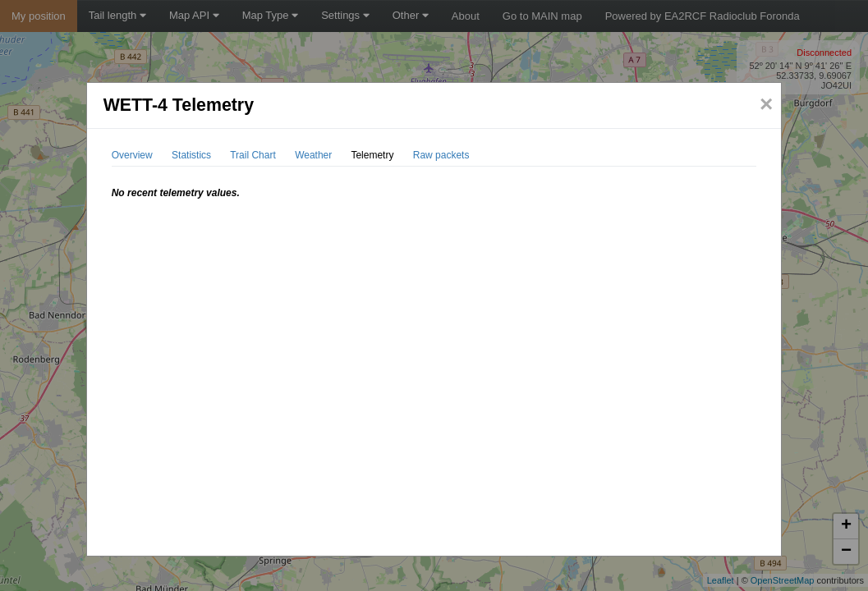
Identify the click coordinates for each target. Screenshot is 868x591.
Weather (313, 155)
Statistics (191, 155)
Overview (132, 155)
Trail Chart (253, 155)
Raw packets (441, 155)
